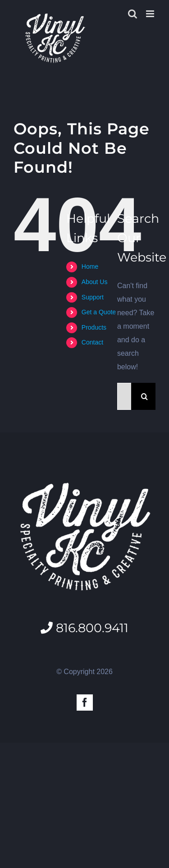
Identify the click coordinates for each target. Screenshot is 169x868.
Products (94, 327)
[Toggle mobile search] (132, 14)
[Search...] (124, 396)
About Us (95, 282)
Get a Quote (99, 312)
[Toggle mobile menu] (151, 14)
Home (90, 266)
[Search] (145, 396)
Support (93, 297)
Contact (92, 342)
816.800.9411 (84, 628)
